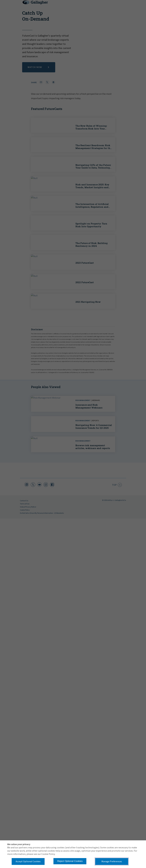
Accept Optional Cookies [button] (28, 861)
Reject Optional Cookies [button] (70, 861)
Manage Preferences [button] (112, 861)
